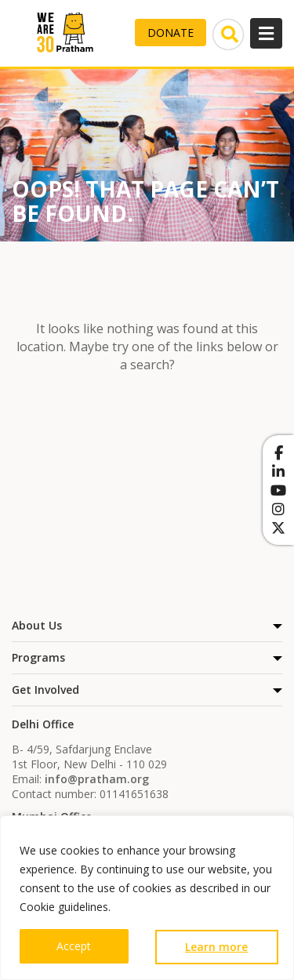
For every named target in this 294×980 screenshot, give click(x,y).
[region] (147, 898)
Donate (171, 33)
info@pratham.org (97, 779)
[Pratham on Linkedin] (278, 471)
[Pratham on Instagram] (278, 509)
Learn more (216, 947)
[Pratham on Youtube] (278, 490)
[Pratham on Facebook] (278, 452)
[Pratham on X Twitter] (278, 528)
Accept (74, 946)
